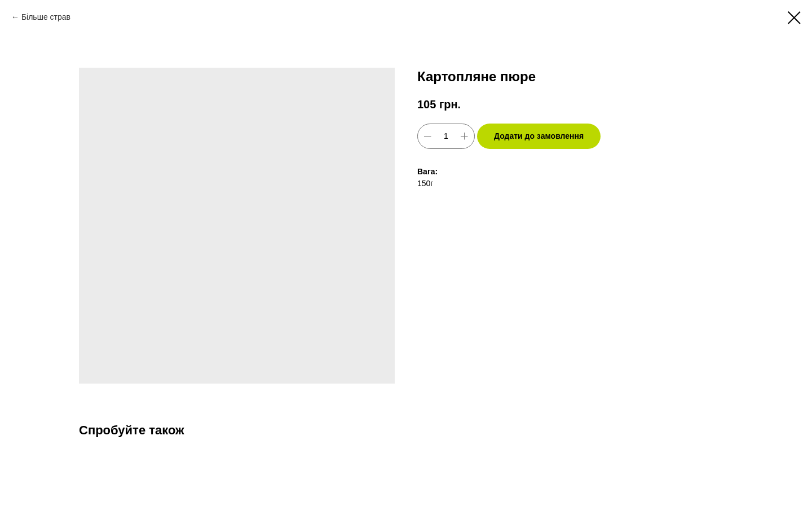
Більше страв (46, 17)
